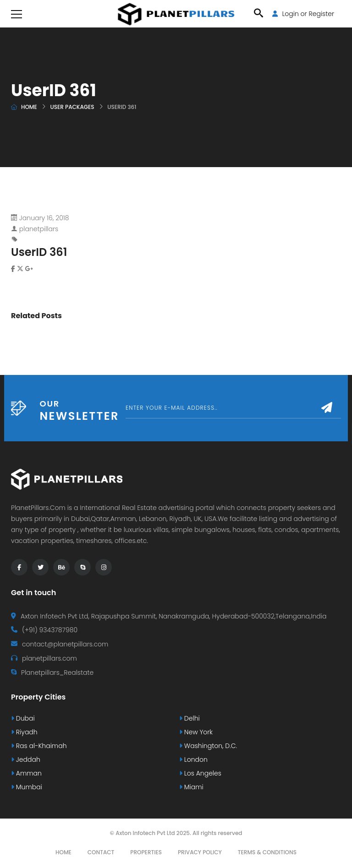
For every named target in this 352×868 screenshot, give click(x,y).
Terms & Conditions (267, 852)
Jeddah (26, 759)
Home (29, 107)
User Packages (72, 107)
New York (196, 732)
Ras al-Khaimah (39, 746)
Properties (146, 852)
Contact (101, 852)
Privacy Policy (200, 852)
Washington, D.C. (208, 746)
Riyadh (24, 732)
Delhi (190, 718)
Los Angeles (200, 773)
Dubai (23, 718)
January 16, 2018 (44, 218)
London (193, 759)
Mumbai (27, 787)
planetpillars (39, 229)
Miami (191, 787)
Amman (26, 773)
